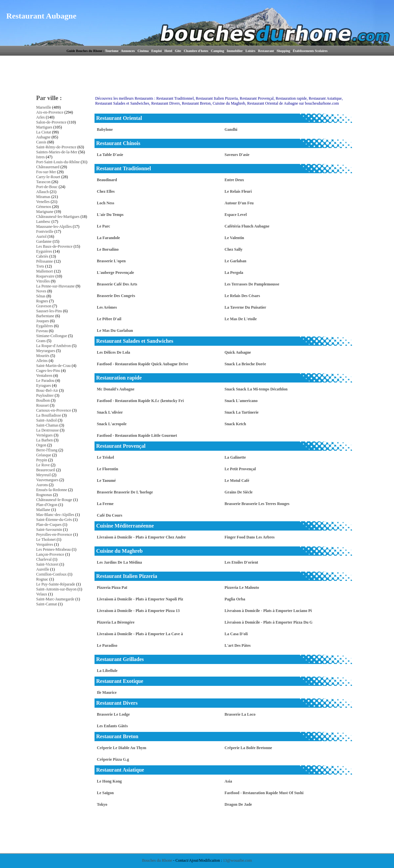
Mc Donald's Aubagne (116, 389)
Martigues (44, 127)
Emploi (156, 51)
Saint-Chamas (47, 425)
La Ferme (105, 504)
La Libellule (107, 671)
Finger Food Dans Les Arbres (250, 537)
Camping (217, 51)
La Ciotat (44, 132)
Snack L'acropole (112, 424)
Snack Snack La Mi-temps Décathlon (256, 389)
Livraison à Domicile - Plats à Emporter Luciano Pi (268, 611)
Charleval (44, 559)
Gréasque (44, 455)
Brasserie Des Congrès (116, 296)
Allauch (42, 192)
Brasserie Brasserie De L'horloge (125, 492)
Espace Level (236, 215)
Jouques (43, 321)
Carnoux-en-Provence (54, 410)
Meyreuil (43, 475)
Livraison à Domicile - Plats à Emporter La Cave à (140, 634)
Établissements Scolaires (310, 51)
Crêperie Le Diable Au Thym (122, 748)
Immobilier (235, 51)
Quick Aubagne (238, 352)
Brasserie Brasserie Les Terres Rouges (257, 504)
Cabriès (42, 256)
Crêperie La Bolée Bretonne (248, 748)
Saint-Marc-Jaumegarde (55, 599)
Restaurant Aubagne (41, 16)
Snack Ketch (235, 424)
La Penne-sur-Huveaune (55, 286)
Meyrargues (46, 351)
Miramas (43, 197)
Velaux (42, 594)
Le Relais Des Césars (242, 296)
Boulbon (43, 400)
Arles (40, 117)
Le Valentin (234, 238)
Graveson (44, 306)
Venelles (43, 202)
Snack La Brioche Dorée (245, 364)
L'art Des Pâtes (238, 645)
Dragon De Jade (238, 804)
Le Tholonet (46, 539)
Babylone (105, 129)
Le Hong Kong (109, 781)
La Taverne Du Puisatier (245, 307)
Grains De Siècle (239, 492)
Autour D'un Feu (239, 203)
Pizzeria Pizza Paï (112, 587)
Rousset (42, 405)
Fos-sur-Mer (46, 172)
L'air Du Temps (110, 215)
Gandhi (231, 129)
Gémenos (44, 207)
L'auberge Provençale (115, 273)
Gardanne (44, 241)
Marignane (45, 212)
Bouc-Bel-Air (47, 390)
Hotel (168, 51)
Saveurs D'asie (237, 155)
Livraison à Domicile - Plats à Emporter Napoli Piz (140, 599)
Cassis (41, 142)
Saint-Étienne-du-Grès (54, 520)
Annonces (128, 51)
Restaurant (266, 51)
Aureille (43, 569)
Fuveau (42, 331)
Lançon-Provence (50, 554)
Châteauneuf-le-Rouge (54, 500)
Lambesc (43, 222)
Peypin (42, 460)
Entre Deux (234, 180)
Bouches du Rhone (157, 860)
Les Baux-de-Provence (54, 246)
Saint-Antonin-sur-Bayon (56, 589)
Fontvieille (45, 231)
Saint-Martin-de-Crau (53, 366)
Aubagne (43, 137)
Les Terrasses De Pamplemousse (252, 284)
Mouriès (43, 356)
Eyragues (44, 385)
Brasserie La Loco (240, 714)
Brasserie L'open (111, 261)
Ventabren (44, 376)
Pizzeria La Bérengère (116, 622)
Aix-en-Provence (50, 112)
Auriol (41, 236)
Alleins (42, 361)
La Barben (44, 440)
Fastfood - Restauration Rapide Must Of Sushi (264, 793)
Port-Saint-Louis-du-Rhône (58, 162)
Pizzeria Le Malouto (242, 587)
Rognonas (44, 495)
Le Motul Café (237, 481)
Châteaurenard (48, 167)
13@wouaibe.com (237, 860)
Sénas (41, 296)
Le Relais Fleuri (238, 191)
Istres (40, 157)
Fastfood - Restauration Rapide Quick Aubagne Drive (142, 364)
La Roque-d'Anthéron (53, 346)
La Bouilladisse (49, 415)
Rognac (42, 579)
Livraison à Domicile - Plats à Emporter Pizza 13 (138, 611)
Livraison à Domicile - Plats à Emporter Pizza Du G (268, 622)
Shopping (283, 51)
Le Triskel (105, 457)
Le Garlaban (235, 261)
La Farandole (108, 238)
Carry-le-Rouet (48, 177)
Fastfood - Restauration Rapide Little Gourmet (137, 435)
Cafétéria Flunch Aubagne (247, 226)
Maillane (43, 510)
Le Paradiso (107, 645)
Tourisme (112, 51)
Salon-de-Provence (51, 122)
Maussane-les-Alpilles (54, 227)
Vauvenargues (47, 480)
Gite (178, 51)
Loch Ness (105, 203)
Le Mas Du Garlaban (115, 331)
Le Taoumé (106, 481)
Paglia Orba (235, 599)
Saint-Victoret (47, 564)
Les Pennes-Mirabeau (53, 549)
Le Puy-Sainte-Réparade (56, 584)
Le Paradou (45, 381)
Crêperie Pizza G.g (113, 759)
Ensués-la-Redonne (52, 490)
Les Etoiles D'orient (241, 562)
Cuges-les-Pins (48, 371)
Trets (40, 266)
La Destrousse (47, 430)
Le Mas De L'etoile (241, 319)
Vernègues (44, 435)
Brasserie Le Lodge (113, 714)
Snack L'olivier (110, 412)
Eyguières (44, 251)
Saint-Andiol (46, 420)
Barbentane (45, 316)
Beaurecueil (46, 470)
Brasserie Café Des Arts (117, 284)
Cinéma (143, 51)
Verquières (45, 544)
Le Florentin (107, 469)
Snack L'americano (241, 401)
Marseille (44, 107)
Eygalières (45, 326)
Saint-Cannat (47, 604)
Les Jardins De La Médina (119, 562)
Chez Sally (233, 249)
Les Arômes (107, 307)
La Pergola (234, 273)
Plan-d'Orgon (47, 505)
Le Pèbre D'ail (109, 319)
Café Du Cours (110, 515)
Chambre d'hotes (196, 51)
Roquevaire (45, 276)
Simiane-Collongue (52, 336)
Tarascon (43, 182)
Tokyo (102, 804)
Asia (228, 781)
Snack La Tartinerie (242, 412)
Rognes (42, 301)
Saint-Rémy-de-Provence (56, 147)
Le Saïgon (105, 793)
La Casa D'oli (236, 634)
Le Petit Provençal (240, 469)
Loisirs (250, 51)
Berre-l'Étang (47, 450)
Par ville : (49, 98)
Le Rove (43, 465)
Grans (41, 341)
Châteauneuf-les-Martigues (58, 217)
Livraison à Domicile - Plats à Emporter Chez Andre (141, 537)
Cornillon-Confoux (51, 574)
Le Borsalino (108, 249)
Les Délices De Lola (113, 352)
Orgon (41, 445)
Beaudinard (107, 180)
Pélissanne (45, 261)
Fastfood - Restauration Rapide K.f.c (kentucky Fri (140, 401)
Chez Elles (106, 191)
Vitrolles (43, 281)
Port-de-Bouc (47, 187)
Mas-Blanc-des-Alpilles (55, 515)
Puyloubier (45, 395)
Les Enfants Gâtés (112, 726)
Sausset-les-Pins (49, 311)
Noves (41, 291)
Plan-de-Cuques (49, 525)
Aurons (42, 485)
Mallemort (45, 271)
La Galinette (235, 457)
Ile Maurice (107, 692)
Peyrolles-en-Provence (54, 535)
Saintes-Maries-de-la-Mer (57, 152)
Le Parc (103, 226)
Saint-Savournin (49, 530)
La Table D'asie (110, 155)
